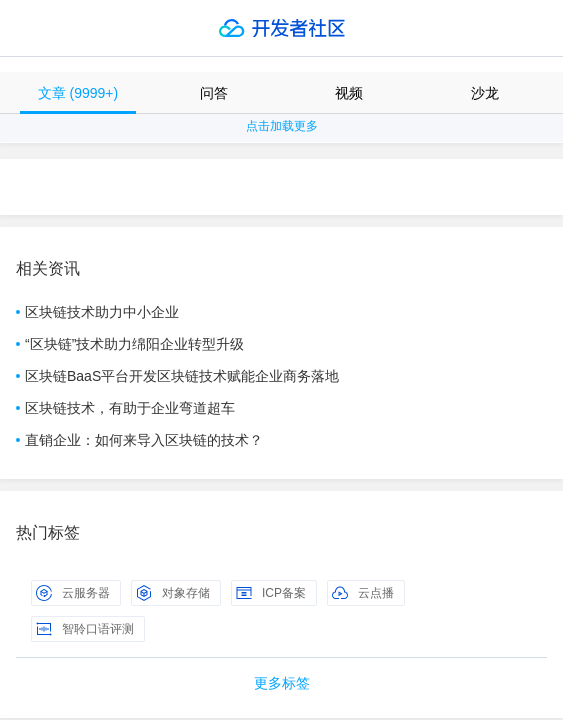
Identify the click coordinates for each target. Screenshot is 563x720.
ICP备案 (271, 593)
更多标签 (282, 683)
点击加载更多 (282, 126)
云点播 (363, 593)
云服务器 (73, 593)
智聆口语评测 (85, 629)
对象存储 (173, 593)
